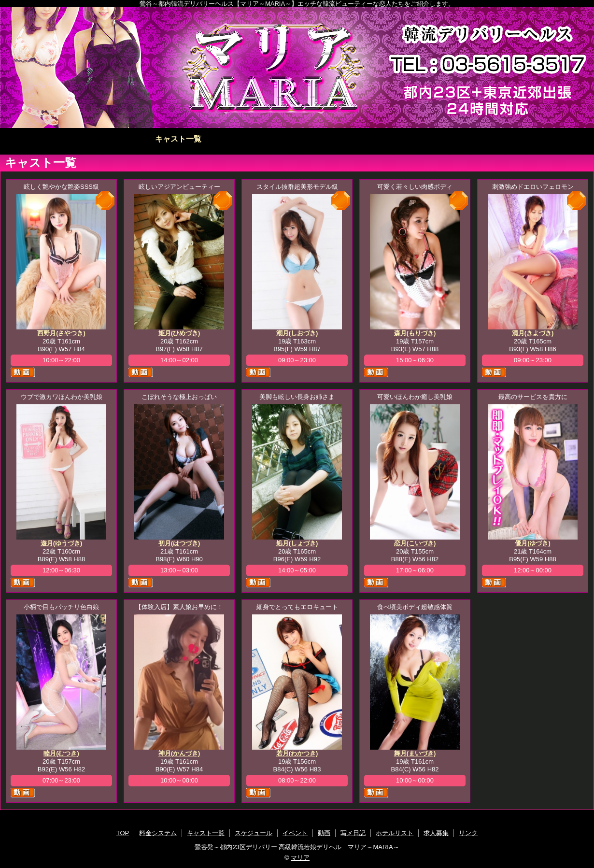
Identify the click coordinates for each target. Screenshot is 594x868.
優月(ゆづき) (533, 543)
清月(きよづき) (533, 333)
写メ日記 (416, 139)
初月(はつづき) (179, 543)
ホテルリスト (475, 139)
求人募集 (535, 139)
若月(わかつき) (297, 753)
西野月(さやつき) (61, 333)
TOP (60, 139)
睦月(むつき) (61, 753)
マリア (300, 858)
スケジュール (238, 139)
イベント (297, 139)
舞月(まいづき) (415, 753)
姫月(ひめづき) (179, 333)
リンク (468, 833)
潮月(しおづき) (297, 333)
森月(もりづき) (415, 333)
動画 (356, 139)
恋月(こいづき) (415, 543)
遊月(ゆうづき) (62, 543)
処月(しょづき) (297, 543)
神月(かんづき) (179, 753)
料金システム (119, 139)
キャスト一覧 (178, 139)
